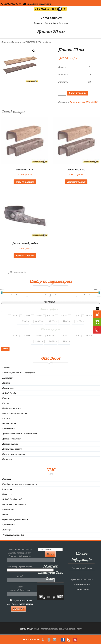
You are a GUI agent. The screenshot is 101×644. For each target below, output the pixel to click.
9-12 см (50, 316)
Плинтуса (7, 494)
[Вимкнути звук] (59, 597)
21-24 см (25, 321)
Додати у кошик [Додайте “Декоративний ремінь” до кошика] (25, 256)
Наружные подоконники (14, 504)
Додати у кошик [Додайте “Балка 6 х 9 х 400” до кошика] (76, 182)
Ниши (5, 514)
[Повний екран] (62, 597)
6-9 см (38, 316)
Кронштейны (8, 429)
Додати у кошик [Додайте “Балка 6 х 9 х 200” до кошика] (25, 182)
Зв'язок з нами (31, 639)
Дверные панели (10, 444)
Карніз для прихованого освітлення (19, 484)
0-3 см (15, 316)
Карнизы (6, 479)
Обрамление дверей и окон (15, 520)
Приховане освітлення (82, 579)
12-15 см (63, 316)
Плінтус (6, 383)
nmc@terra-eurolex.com (39, 4)
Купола (6, 403)
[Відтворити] (41, 597)
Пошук (50, 554)
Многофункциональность (15, 413)
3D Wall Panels (9, 393)
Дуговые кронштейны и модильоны (19, 434)
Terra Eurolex (51, 18)
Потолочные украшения (14, 454)
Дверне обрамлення (12, 439)
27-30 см (53, 321)
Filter (5, 349)
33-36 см (66, 321)
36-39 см (80, 321)
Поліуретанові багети (82, 568)
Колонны (7, 418)
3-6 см (27, 316)
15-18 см (76, 316)
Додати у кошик (77, 93)
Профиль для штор (11, 408)
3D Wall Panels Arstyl (12, 499)
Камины (6, 398)
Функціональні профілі (13, 535)
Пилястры (7, 459)
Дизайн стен (8, 388)
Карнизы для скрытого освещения (19, 373)
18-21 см (89, 316)
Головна (5, 42)
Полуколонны (9, 423)
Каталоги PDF (82, 589)
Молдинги (7, 378)
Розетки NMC (8, 509)
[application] (50, 592)
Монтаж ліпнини (82, 584)
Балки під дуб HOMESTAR (24, 42)
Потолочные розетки (12, 449)
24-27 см (39, 321)
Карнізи (6, 368)
